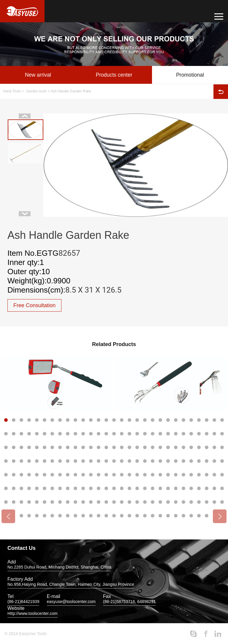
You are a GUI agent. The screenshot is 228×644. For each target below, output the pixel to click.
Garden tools (37, 91)
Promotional (190, 75)
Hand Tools (12, 91)
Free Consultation (34, 305)
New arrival (38, 75)
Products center (114, 75)
